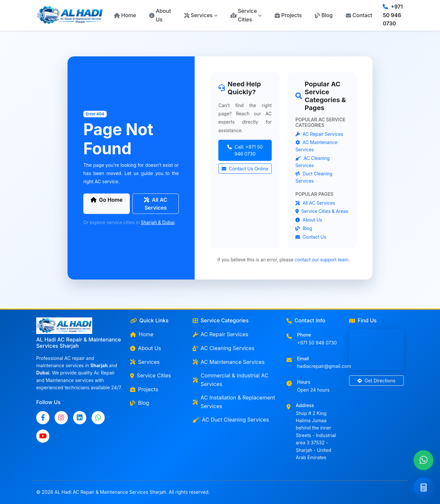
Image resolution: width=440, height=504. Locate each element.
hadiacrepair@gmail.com (324, 366)
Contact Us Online (245, 169)
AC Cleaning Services (223, 348)
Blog (324, 15)
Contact (359, 15)
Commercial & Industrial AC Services (231, 380)
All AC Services (156, 204)
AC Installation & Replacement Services (234, 402)
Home (125, 15)
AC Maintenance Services (229, 362)
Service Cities (151, 375)
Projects (288, 15)
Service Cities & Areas (322, 211)
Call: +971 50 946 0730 (245, 150)
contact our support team (322, 260)
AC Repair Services (319, 134)
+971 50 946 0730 (393, 15)
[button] (201, 15)
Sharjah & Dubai (158, 222)
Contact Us (311, 237)
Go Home (107, 200)
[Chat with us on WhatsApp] (424, 460)
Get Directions (376, 381)
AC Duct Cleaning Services (231, 420)
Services (145, 362)
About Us (160, 15)
